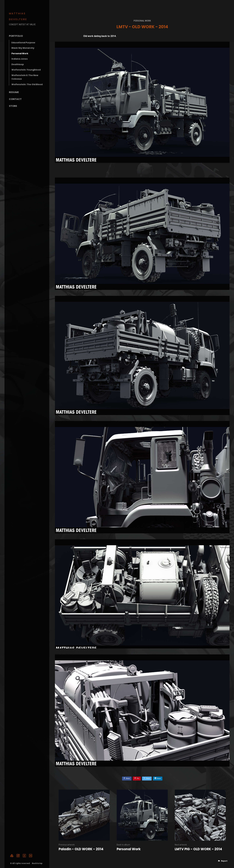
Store (13, 106)
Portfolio (16, 36)
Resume (14, 92)
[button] (223, 861)
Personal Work (20, 53)
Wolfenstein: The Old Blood (27, 84)
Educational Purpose (23, 43)
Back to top (37, 863)
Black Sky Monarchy (23, 48)
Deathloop (18, 64)
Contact (15, 99)
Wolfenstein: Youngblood (26, 70)
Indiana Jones (20, 59)
